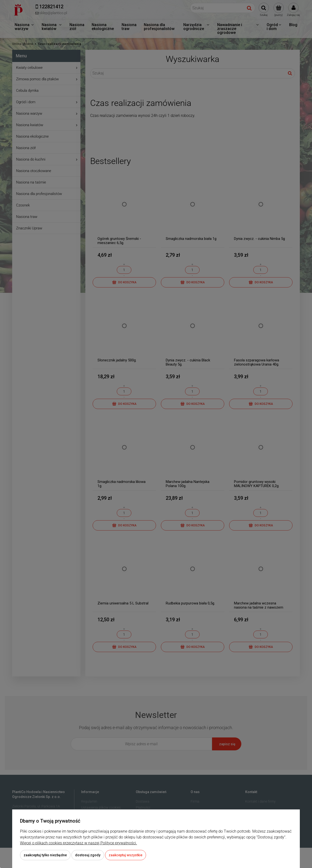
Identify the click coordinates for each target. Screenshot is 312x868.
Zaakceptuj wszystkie (126, 855)
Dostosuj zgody (88, 855)
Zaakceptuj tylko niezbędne (45, 855)
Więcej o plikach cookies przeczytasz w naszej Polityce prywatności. (78, 843)
